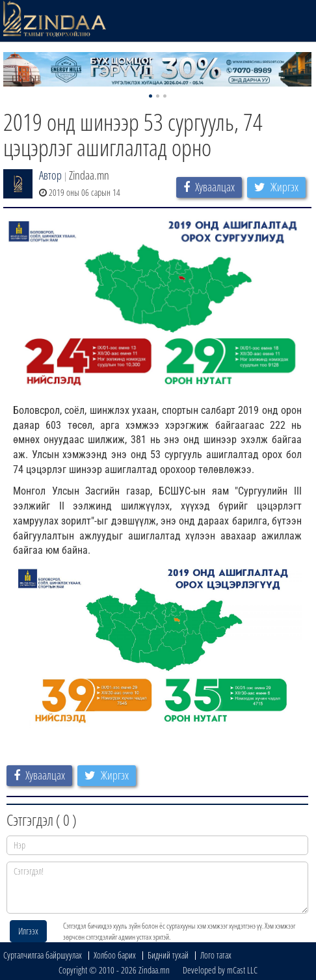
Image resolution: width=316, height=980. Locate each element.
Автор (50, 175)
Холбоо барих (115, 955)
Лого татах (216, 955)
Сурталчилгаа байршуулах (43, 955)
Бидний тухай (168, 955)
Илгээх (28, 931)
